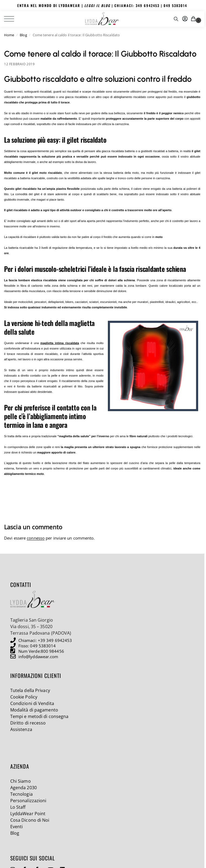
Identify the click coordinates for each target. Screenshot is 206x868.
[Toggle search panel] (176, 19)
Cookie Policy (24, 697)
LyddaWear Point (28, 813)
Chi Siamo (21, 781)
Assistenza (21, 729)
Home (9, 35)
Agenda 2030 (24, 787)
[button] (194, 19)
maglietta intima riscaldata (60, 343)
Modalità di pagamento (34, 710)
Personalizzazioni (28, 800)
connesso (36, 538)
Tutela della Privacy (30, 690)
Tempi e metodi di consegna (39, 716)
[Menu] (12, 19)
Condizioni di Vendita (32, 703)
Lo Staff (18, 807)
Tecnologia (21, 794)
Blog (23, 35)
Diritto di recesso (28, 723)
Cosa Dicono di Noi (30, 820)
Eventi (17, 826)
